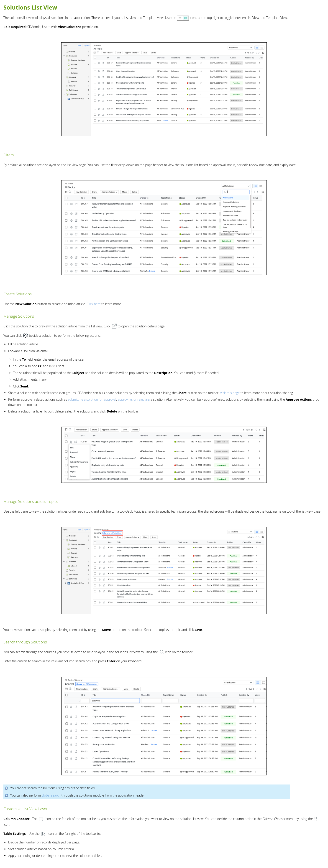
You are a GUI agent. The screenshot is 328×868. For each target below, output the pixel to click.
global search (51, 795)
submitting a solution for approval (91, 399)
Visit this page (230, 393)
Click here (94, 304)
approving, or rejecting (134, 399)
